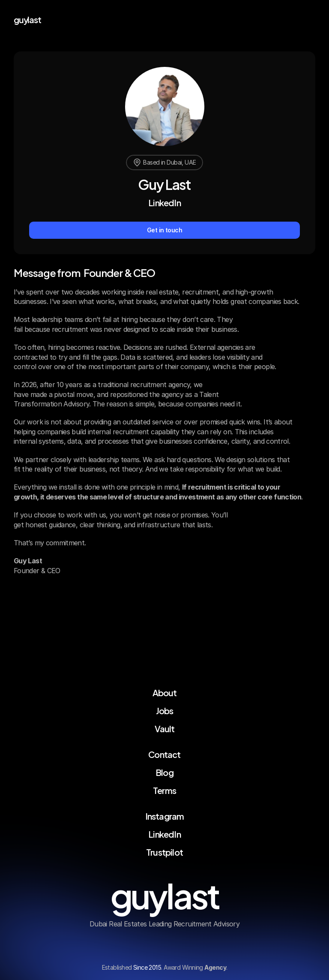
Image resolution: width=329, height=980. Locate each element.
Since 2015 (147, 967)
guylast (27, 19)
